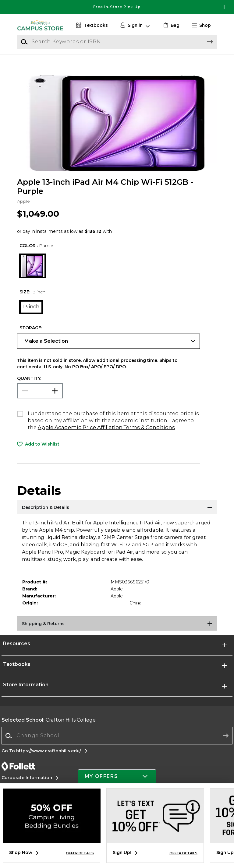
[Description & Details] (117, 515)
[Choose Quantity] (40, 398)
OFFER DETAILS (80, 853)
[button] (204, 25)
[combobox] (117, 743)
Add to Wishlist (42, 451)
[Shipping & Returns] (117, 631)
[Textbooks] (91, 25)
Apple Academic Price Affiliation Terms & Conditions (106, 435)
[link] (171, 25)
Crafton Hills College (49, 727)
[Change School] (117, 743)
